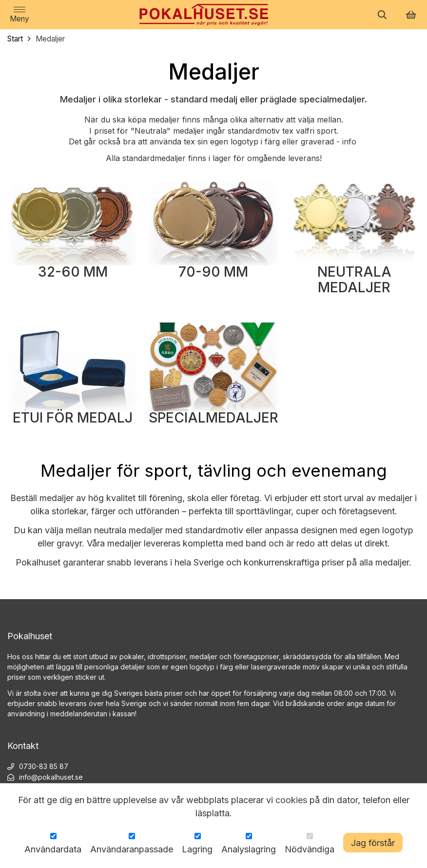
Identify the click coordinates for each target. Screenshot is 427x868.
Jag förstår (373, 843)
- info (348, 141)
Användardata (53, 849)
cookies (291, 800)
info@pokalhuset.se (51, 777)
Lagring (197, 849)
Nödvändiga (310, 849)
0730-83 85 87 (44, 766)
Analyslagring (249, 849)
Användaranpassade (132, 849)
